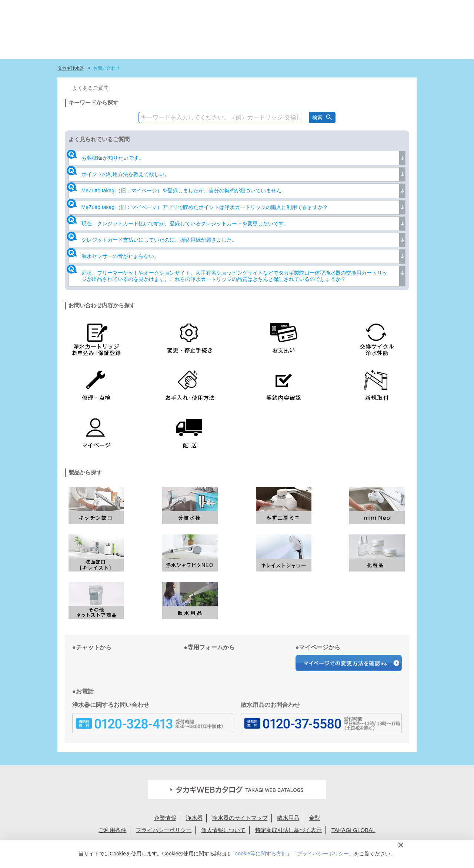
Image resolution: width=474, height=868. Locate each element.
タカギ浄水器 (71, 68)
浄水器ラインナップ (202, 43)
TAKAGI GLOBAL (353, 830)
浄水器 (194, 818)
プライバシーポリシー (164, 830)
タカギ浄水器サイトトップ (139, 43)
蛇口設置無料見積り (157, 8)
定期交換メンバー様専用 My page (384, 8)
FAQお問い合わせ (262, 8)
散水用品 (288, 818)
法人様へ (319, 8)
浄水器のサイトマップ (240, 818)
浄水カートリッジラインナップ (248, 43)
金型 (314, 818)
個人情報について (223, 830)
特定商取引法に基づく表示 (288, 830)
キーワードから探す (94, 102)
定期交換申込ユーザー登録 (209, 8)
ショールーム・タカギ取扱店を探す (302, 43)
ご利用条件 (112, 830)
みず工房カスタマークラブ (397, 43)
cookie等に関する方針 (261, 854)
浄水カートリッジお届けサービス (354, 43)
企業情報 (165, 818)
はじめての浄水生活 (165, 43)
